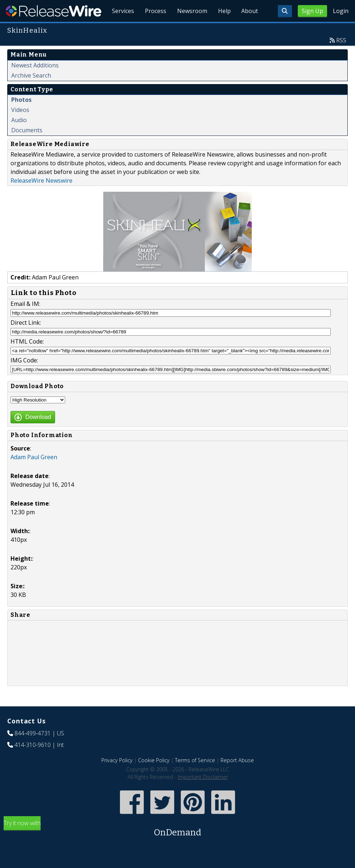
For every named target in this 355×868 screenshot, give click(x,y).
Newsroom (190, 29)
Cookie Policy (154, 777)
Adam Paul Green (34, 474)
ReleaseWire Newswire (41, 197)
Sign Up (312, 11)
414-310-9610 (33, 761)
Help (223, 29)
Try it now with (177, 846)
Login (341, 11)
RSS (341, 57)
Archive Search (31, 92)
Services (119, 29)
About (249, 29)
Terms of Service (195, 777)
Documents (27, 147)
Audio (19, 137)
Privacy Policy (117, 777)
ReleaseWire (53, 11)
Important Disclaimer (203, 794)
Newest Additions (35, 82)
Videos (20, 126)
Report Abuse (237, 777)
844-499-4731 (33, 750)
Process (153, 29)
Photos (21, 116)
